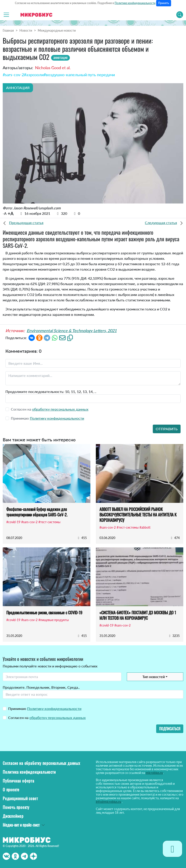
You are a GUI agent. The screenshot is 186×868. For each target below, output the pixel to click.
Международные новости (57, 30)
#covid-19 (13, 522)
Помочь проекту (16, 807)
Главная (8, 30)
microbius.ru (154, 773)
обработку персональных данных (60, 409)
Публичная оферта (19, 781)
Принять (164, 3)
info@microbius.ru (108, 802)
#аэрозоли (34, 75)
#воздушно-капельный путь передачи (79, 75)
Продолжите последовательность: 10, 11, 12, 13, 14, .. (51, 391)
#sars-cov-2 (13, 75)
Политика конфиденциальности (29, 772)
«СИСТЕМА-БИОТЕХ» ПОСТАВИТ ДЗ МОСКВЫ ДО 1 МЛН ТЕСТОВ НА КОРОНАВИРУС (138, 615)
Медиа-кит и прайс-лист (21, 825)
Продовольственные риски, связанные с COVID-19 (44, 613)
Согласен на (47, 718)
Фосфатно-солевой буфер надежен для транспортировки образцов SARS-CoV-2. (37, 512)
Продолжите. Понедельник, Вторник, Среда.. (41, 687)
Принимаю (45, 708)
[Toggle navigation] (6, 15)
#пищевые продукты (54, 620)
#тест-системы (49, 522)
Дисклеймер (13, 816)
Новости (26, 30)
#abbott (145, 527)
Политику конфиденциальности (57, 418)
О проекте (11, 790)
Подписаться (170, 729)
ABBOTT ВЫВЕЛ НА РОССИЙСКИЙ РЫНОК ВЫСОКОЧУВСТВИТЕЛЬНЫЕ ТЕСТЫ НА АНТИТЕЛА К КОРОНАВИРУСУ (138, 515)
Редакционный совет (20, 798)
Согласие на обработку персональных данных (41, 763)
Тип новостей (154, 677)
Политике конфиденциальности (135, 3)
